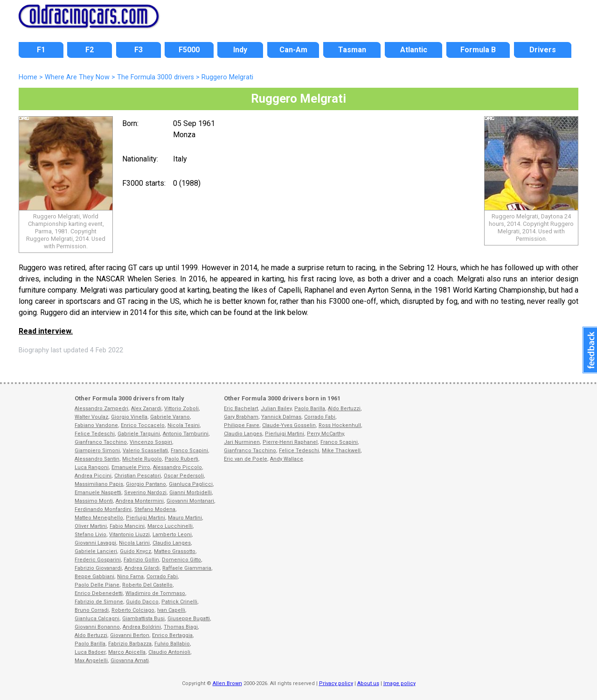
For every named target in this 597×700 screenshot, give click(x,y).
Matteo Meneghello (99, 518)
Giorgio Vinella (129, 417)
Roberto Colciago (133, 610)
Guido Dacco (142, 602)
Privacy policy (336, 683)
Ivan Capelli (171, 610)
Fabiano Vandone (96, 425)
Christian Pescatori (138, 476)
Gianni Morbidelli (191, 493)
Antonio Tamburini (186, 434)
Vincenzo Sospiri (151, 442)
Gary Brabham (241, 417)
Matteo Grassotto (175, 551)
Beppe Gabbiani (94, 577)
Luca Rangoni (92, 467)
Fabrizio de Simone (99, 602)
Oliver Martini (91, 526)
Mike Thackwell (341, 451)
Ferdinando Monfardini (103, 509)
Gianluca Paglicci (191, 484)
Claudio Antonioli (169, 652)
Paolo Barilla (90, 644)
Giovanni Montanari (190, 501)
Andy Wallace (287, 459)
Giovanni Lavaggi (95, 543)
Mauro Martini (185, 518)
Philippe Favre (242, 425)
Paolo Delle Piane (97, 585)
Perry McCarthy (325, 434)
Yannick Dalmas (281, 417)
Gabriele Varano (170, 417)
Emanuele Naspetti (98, 493)
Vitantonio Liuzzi (129, 535)
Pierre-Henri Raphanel (290, 442)
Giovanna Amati (130, 661)
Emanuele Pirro (131, 467)
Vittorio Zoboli (181, 409)
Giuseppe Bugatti (189, 619)
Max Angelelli (91, 661)
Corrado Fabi (162, 577)
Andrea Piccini (93, 476)
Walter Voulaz (91, 417)
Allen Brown (227, 683)
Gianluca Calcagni (97, 619)
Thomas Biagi (181, 627)
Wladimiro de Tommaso (155, 593)
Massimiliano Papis (99, 484)
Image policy (399, 683)
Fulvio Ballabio (172, 644)
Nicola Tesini (184, 425)
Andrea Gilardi (142, 568)
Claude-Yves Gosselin (289, 425)
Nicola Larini (134, 543)
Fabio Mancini (127, 526)
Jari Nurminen (242, 442)
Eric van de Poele (246, 459)
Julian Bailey (276, 409)
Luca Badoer (90, 652)
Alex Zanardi (146, 409)
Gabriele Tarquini (139, 434)
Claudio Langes (172, 543)
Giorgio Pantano (146, 484)
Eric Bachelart (241, 409)
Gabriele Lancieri (96, 551)
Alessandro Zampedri (101, 409)
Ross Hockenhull (340, 425)
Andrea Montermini (140, 501)
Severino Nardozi (145, 493)
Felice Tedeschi (95, 434)
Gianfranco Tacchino (101, 442)
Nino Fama (130, 577)
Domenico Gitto (181, 560)
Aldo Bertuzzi (91, 635)
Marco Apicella (127, 652)
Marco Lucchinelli (170, 526)
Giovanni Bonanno (97, 627)
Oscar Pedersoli (184, 476)
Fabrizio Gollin (141, 560)
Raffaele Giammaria (187, 568)
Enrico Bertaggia (172, 635)
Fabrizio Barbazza (130, 644)
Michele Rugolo (142, 459)
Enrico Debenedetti (99, 593)
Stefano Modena (155, 509)
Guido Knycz (135, 551)
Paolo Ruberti (181, 459)
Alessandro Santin (97, 459)
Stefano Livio (90, 535)
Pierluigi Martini (146, 518)
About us (368, 683)
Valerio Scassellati (145, 451)
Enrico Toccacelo (143, 425)
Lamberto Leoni (172, 535)
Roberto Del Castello (147, 585)
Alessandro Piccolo (177, 467)
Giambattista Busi (143, 619)
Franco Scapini (189, 451)
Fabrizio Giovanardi (98, 568)
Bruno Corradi (92, 610)
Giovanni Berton (130, 635)
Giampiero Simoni (97, 451)
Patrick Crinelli (179, 602)
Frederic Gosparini (98, 560)
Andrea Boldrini (142, 627)
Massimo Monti (94, 501)
